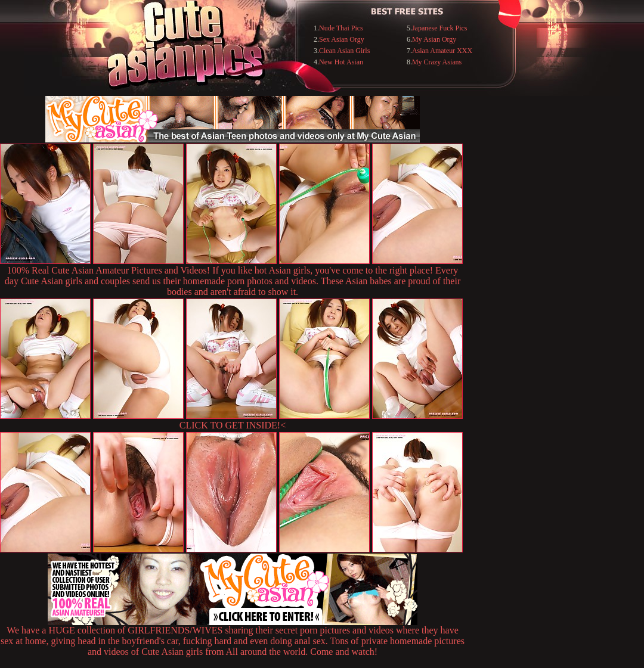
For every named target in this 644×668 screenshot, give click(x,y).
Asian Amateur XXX (442, 51)
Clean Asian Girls (344, 51)
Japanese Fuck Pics (440, 28)
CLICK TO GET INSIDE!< (233, 425)
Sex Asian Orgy (342, 39)
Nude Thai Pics (341, 28)
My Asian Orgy (434, 39)
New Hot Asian (341, 62)
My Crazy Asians (437, 62)
